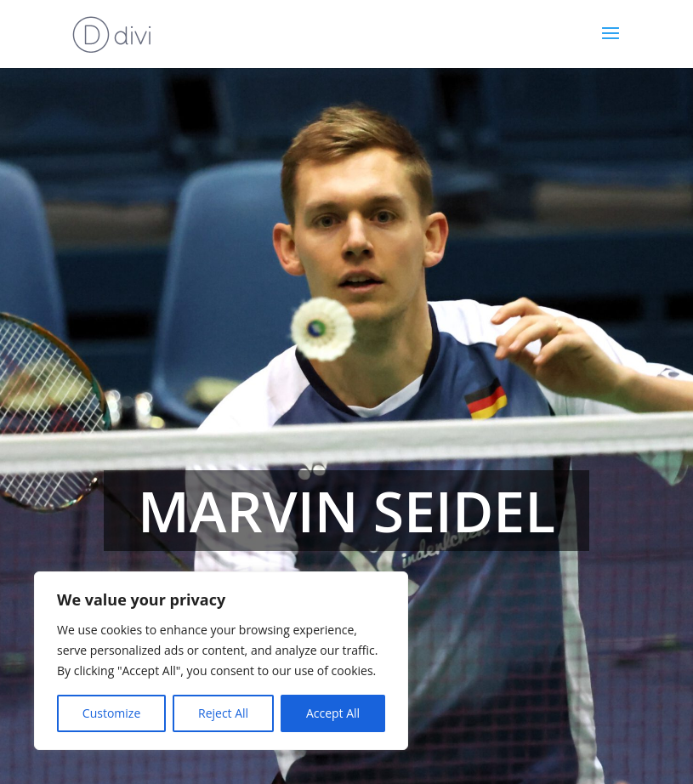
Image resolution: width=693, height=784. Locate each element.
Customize (111, 713)
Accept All (333, 713)
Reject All (223, 713)
